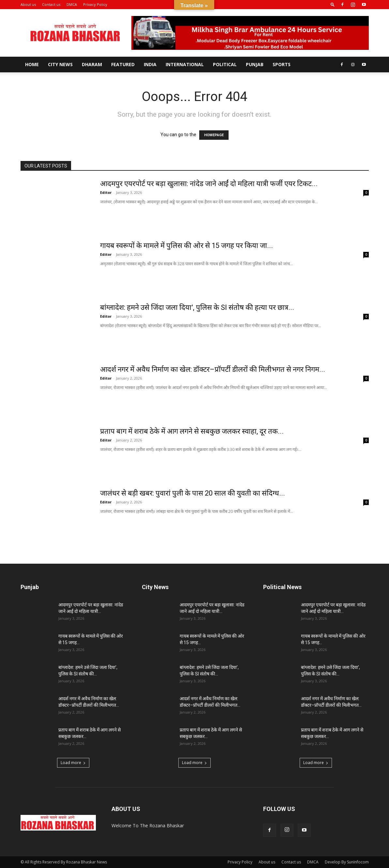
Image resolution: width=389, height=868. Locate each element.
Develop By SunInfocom (347, 862)
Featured (123, 64)
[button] (333, 4)
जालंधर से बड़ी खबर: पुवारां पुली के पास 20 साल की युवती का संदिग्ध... (193, 493)
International (185, 64)
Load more (73, 763)
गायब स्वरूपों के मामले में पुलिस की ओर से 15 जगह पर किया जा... (187, 246)
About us (28, 4)
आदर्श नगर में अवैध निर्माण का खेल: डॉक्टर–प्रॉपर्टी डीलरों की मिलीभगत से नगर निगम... (213, 369)
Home (32, 64)
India (150, 64)
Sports (282, 64)
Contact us (51, 4)
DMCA (72, 4)
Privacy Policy (95, 4)
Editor (106, 192)
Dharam (92, 64)
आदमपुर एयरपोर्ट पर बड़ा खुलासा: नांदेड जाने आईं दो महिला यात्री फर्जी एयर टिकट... (209, 184)
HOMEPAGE (214, 135)
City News (60, 64)
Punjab (255, 64)
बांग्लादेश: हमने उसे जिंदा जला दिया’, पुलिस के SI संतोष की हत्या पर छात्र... (197, 307)
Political (225, 64)
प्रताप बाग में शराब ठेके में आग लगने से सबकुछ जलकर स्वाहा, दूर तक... (192, 431)
